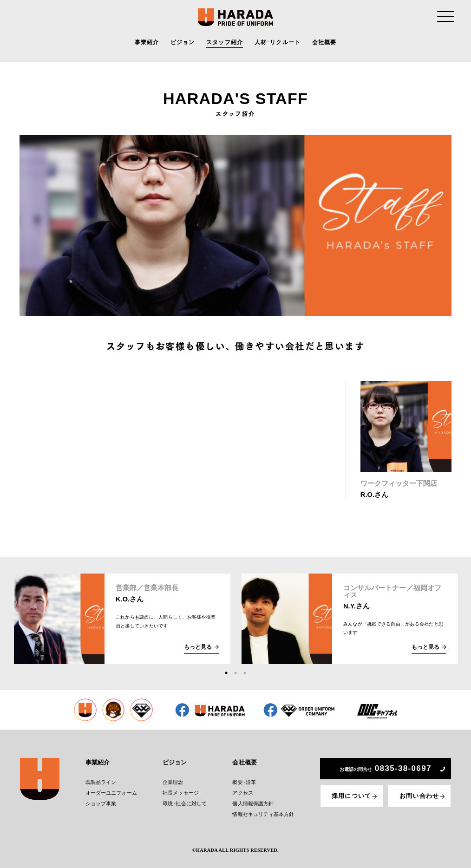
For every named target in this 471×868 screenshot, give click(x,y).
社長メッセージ (182, 791)
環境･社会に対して (185, 801)
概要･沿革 (245, 781)
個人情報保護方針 (253, 801)
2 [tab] (235, 673)
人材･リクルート (278, 44)
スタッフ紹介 (225, 44)
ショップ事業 (103, 801)
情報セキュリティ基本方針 (263, 811)
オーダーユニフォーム (113, 791)
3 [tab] (245, 673)
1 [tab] (226, 673)
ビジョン (183, 44)
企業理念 (175, 781)
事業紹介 (147, 44)
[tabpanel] (122, 619)
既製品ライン (103, 781)
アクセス (244, 791)
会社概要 (324, 44)
